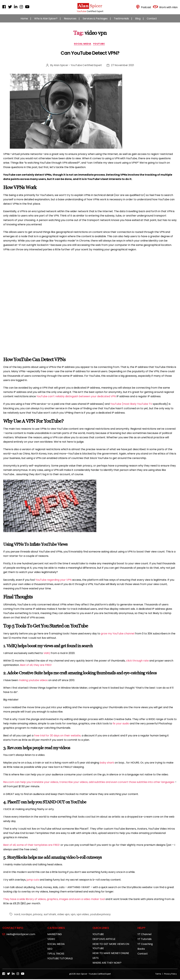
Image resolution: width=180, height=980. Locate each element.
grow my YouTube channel (118, 637)
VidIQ (47, 656)
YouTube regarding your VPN (53, 583)
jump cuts (33, 883)
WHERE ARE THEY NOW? (107, 966)
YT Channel (144, 937)
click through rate (137, 664)
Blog (138, 21)
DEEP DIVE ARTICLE (104, 942)
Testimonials (121, 21)
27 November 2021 (122, 68)
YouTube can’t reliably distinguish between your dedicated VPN (76, 400)
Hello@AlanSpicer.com (19, 937)
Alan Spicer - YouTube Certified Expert (78, 68)
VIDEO (51, 942)
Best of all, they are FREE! (36, 668)
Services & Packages (95, 21)
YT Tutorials (145, 942)
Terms (158, 977)
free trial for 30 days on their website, (58, 739)
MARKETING (55, 937)
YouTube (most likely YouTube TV (131, 407)
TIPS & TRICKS (56, 957)
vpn (73, 917)
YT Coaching (145, 947)
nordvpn (26, 917)
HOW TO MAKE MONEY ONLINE (111, 956)
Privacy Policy (170, 977)
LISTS (96, 961)
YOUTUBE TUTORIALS (60, 962)
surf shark (50, 917)
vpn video (83, 917)
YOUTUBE (101, 47)
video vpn (63, 917)
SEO (50, 952)
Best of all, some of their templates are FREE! (32, 848)
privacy (38, 917)
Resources (70, 21)
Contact (152, 21)
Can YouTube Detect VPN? (90, 56)
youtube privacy (100, 917)
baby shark (107, 766)
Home (24, 21)
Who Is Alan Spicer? (46, 21)
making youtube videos (33, 683)
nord (17, 917)
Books (141, 952)
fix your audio (121, 727)
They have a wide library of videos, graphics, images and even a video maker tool (54, 902)
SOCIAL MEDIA (82, 47)
